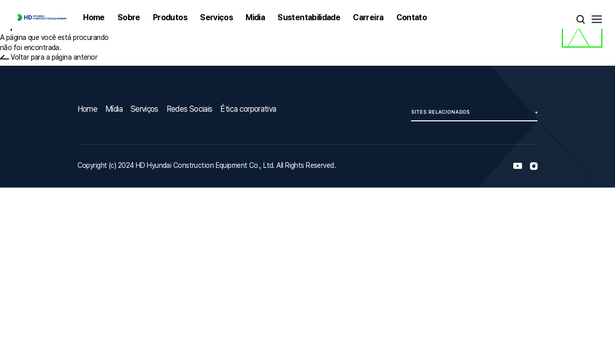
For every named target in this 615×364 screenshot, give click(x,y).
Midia (255, 17)
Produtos (170, 17)
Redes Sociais (190, 109)
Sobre (129, 17)
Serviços (216, 17)
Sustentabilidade (309, 17)
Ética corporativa (248, 109)
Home (94, 17)
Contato (412, 17)
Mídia (114, 109)
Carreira (368, 17)
